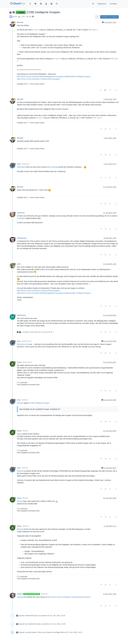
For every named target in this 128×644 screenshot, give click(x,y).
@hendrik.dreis (27, 341)
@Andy (26, 431)
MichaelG (20, 22)
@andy (20, 434)
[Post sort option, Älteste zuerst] (97, 17)
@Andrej (25, 400)
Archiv (15, 17)
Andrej (19, 362)
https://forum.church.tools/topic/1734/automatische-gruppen (39, 79)
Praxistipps (21, 218)
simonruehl (21, 213)
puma (19, 264)
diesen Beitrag (52, 167)
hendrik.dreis (22, 315)
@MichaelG (26, 164)
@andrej (20, 403)
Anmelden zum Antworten (109, 17)
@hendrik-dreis (23, 344)
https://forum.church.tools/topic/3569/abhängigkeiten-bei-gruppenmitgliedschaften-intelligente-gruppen (54, 76)
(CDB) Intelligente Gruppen (40, 403)
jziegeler (20, 594)
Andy (19, 164)
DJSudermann (22, 238)
